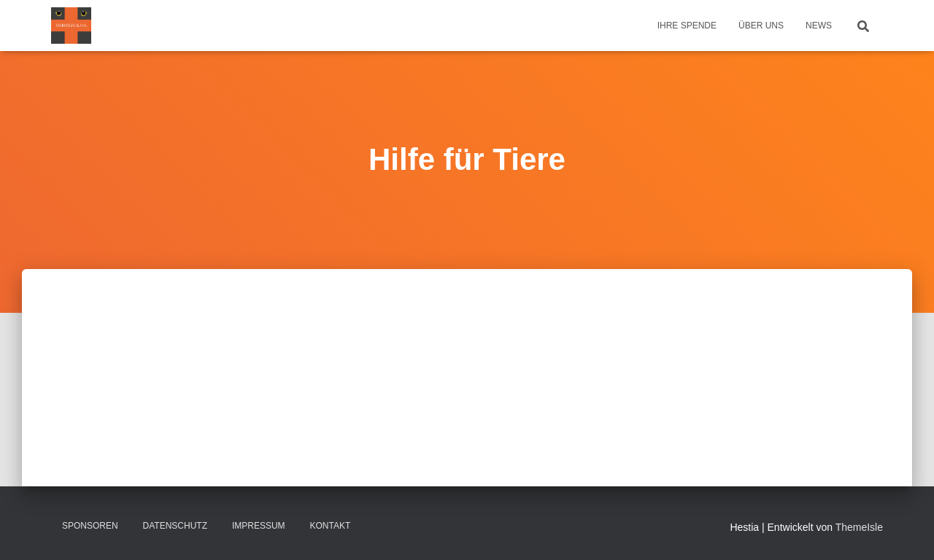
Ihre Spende (687, 26)
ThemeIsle (859, 527)
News (819, 26)
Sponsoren (90, 526)
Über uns (761, 26)
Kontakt (331, 526)
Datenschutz (175, 526)
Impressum (259, 526)
